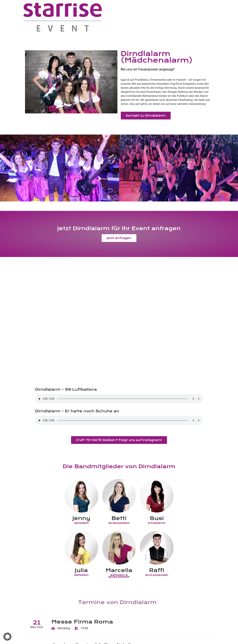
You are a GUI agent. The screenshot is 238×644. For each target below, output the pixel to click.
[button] (4, 169)
